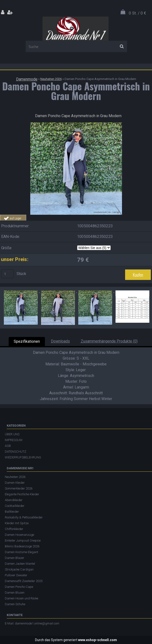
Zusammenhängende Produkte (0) (109, 341)
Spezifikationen (27, 341)
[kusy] (7, 274)
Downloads (60, 341)
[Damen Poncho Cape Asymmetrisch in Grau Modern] (76, 124)
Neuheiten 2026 (51, 79)
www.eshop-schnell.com (97, 640)
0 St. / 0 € (137, 13)
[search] (122, 47)
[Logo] (76, 29)
